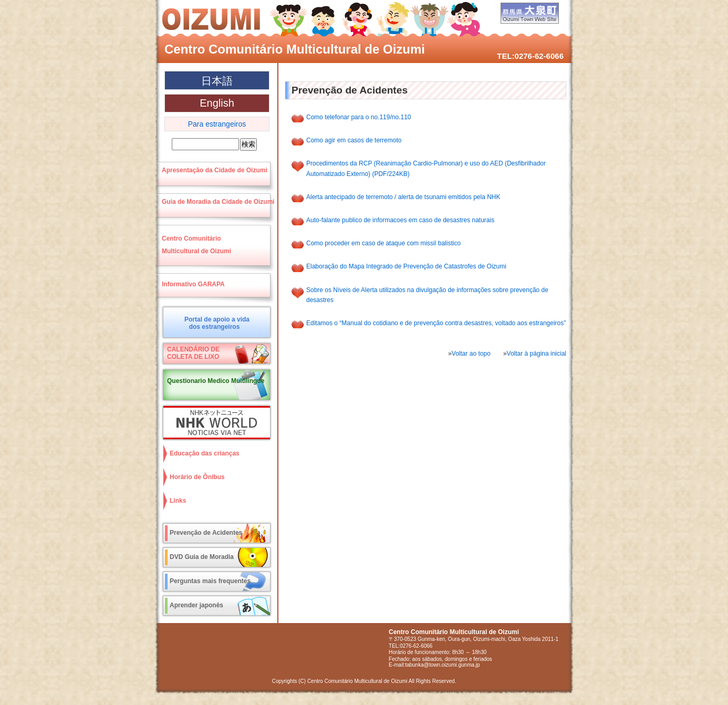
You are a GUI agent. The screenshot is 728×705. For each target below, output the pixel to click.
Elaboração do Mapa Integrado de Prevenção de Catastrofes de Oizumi (406, 266)
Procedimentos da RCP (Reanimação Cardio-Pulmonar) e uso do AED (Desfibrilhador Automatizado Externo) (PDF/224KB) (426, 168)
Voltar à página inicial (537, 354)
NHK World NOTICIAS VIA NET (214, 423)
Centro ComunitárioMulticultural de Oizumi (196, 245)
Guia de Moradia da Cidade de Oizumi (218, 202)
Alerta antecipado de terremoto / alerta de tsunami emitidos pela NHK (403, 197)
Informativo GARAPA (193, 284)
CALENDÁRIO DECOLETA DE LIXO (193, 353)
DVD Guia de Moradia (202, 557)
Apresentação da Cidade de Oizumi (215, 170)
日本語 (217, 81)
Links (178, 501)
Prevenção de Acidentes (206, 533)
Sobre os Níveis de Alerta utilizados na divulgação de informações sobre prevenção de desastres (427, 295)
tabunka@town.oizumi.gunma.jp (442, 665)
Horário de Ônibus (197, 477)
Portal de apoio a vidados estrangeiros (217, 323)
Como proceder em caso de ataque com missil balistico (383, 243)
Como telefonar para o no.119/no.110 (358, 117)
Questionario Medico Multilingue (216, 381)
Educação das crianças (205, 453)
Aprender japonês (196, 605)
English (217, 103)
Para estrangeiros (217, 124)
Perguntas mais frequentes (210, 581)
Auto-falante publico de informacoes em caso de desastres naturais (400, 220)
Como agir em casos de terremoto (354, 140)
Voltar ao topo (471, 354)
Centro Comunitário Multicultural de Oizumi (295, 49)
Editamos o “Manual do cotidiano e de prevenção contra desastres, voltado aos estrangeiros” (436, 323)
